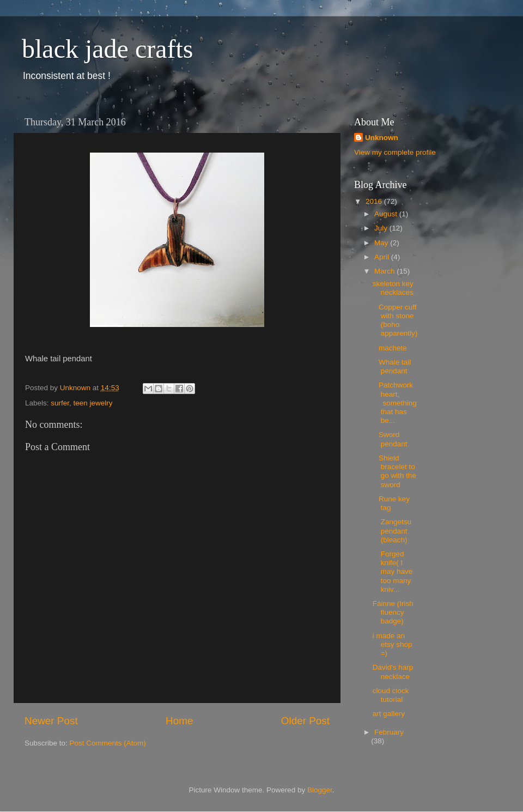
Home (179, 721)
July (382, 228)
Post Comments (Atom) (108, 743)
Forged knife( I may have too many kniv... (393, 572)
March (385, 271)
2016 (375, 201)
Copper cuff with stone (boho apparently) (395, 320)
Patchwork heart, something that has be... (395, 403)
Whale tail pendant (392, 366)
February (389, 732)
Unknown (382, 138)
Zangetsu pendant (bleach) (392, 531)
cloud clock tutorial (391, 695)
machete (391, 348)
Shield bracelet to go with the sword (394, 471)
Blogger (320, 790)
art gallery (389, 714)
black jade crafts (107, 49)
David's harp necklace (393, 672)
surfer (60, 403)
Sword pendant (391, 439)
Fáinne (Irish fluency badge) (393, 612)
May (382, 243)
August (387, 214)
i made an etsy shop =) (393, 644)
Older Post (305, 721)
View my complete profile (395, 152)
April (383, 257)
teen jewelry (93, 403)
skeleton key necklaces (393, 288)
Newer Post (51, 721)
